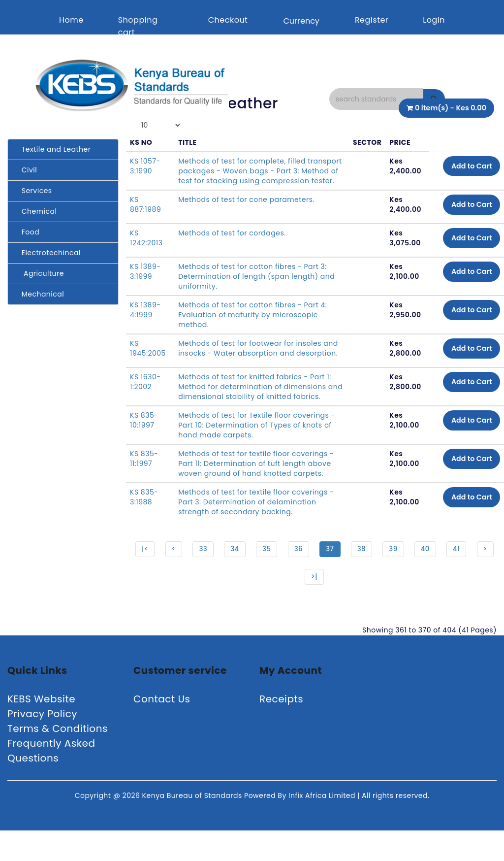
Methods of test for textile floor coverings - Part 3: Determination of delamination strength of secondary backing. (256, 527)
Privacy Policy (42, 744)
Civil (26, 170)
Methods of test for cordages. (232, 243)
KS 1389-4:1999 (145, 320)
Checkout (228, 20)
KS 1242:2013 (146, 248)
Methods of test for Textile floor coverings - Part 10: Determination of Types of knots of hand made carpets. (257, 450)
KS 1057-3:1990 (145, 166)
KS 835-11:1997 (144, 483)
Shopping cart (138, 26)
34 (247, 575)
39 (409, 575)
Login (434, 20)
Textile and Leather (53, 149)
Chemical (36, 211)
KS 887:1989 (145, 214)
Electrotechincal (48, 253)
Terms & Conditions (58, 759)
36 (312, 575)
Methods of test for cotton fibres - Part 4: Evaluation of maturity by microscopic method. (252, 325)
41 (474, 575)
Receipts (281, 729)
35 (279, 575)
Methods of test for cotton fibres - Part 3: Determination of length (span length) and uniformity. (256, 286)
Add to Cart (467, 167)
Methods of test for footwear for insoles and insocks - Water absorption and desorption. (250, 363)
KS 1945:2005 (148, 358)
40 (442, 575)
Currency (301, 21)
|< (154, 575)
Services (34, 191)
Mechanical (40, 294)
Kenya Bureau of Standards (193, 826)
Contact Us (162, 729)
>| (328, 605)
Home (71, 20)
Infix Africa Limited (323, 826)
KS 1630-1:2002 (145, 397)
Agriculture (40, 273)
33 (214, 575)
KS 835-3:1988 (144, 522)
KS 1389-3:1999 (145, 281)
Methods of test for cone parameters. (246, 209)
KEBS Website (41, 729)
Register (372, 20)
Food (27, 232)
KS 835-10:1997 (144, 445)
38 (377, 575)
